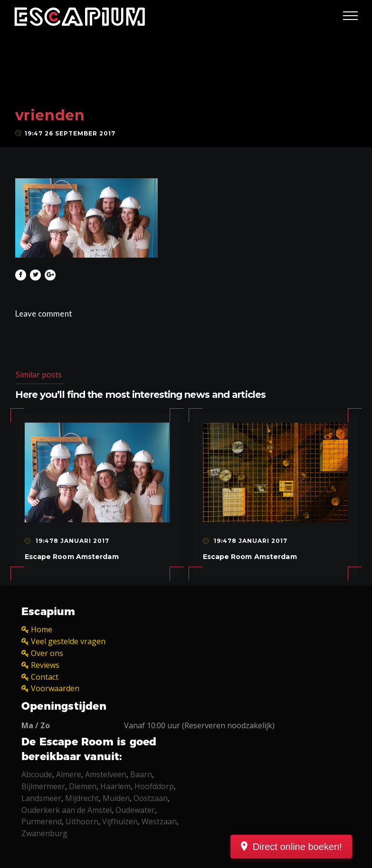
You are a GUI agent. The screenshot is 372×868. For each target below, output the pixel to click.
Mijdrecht (82, 798)
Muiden (116, 798)
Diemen (83, 786)
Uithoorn (82, 821)
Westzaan (159, 821)
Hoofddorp (154, 786)
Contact (45, 677)
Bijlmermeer (43, 786)
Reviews (45, 665)
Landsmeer (41, 798)
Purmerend (42, 821)
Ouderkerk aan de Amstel (67, 810)
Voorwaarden (55, 688)
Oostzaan (151, 798)
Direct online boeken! (308, 847)
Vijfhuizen (120, 821)
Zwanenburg (44, 833)
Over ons (47, 653)
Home (42, 629)
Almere (69, 774)
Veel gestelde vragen (68, 641)
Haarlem (115, 786)
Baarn (141, 774)
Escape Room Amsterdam (72, 557)
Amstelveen (106, 774)
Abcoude (37, 774)
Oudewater (135, 810)
